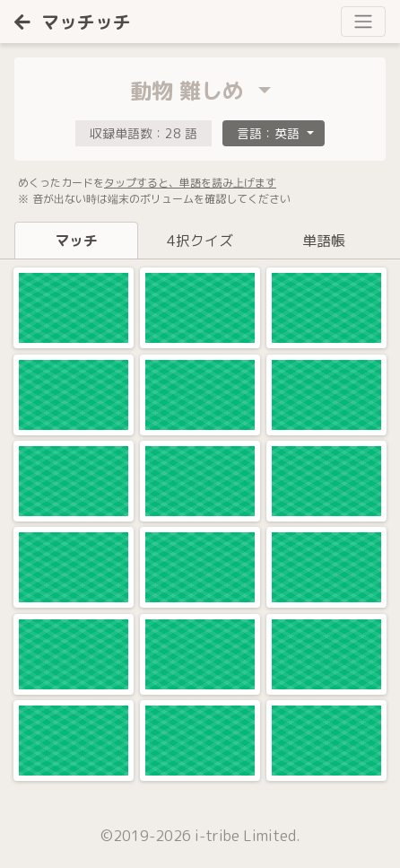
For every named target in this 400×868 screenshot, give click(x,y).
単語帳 (324, 241)
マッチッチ (73, 22)
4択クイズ (200, 241)
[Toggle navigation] (363, 22)
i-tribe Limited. (248, 836)
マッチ (76, 241)
